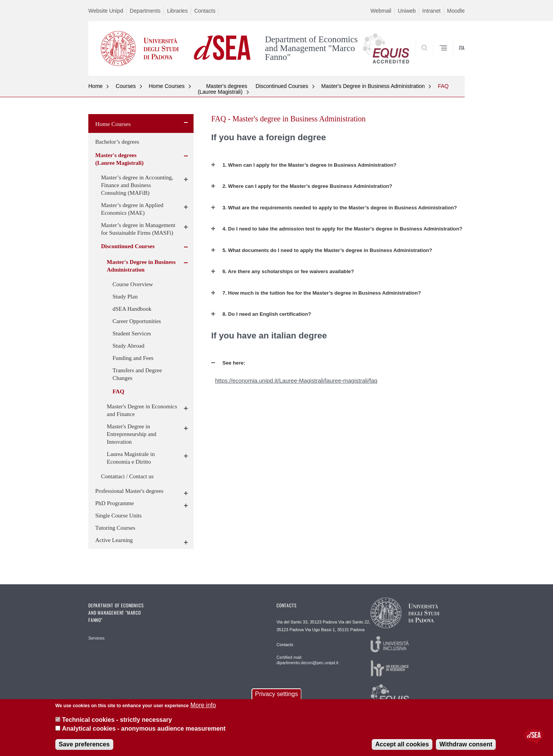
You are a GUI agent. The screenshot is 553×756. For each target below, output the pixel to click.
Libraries (177, 11)
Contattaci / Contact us (127, 476)
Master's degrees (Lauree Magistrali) (223, 89)
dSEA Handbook (132, 309)
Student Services (132, 333)
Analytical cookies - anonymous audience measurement (144, 729)
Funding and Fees (133, 358)
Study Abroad (128, 346)
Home (95, 86)
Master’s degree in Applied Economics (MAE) (132, 209)
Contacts (205, 11)
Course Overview (133, 284)
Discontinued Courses (282, 86)
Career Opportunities (137, 321)
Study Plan (125, 297)
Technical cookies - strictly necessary (117, 720)
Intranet (431, 11)
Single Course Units (118, 516)
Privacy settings (276, 694)
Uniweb (407, 11)
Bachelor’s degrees (117, 142)
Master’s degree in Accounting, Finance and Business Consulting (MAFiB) (137, 185)
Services (96, 638)
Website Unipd (106, 11)
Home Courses (167, 86)
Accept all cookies (402, 744)
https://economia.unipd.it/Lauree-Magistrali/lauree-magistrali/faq (296, 380)
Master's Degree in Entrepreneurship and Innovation (132, 434)
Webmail (381, 11)
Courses (126, 86)
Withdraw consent (466, 744)
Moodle (456, 11)
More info (203, 705)
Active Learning (114, 540)
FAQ (443, 86)
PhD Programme (114, 503)
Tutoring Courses (115, 528)
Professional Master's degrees (129, 491)
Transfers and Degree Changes (137, 374)
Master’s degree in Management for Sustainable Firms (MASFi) (138, 229)
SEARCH (451, 57)
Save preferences (84, 744)
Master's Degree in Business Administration (373, 86)
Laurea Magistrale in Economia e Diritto (131, 458)
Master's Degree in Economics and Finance (142, 410)
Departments (145, 11)
